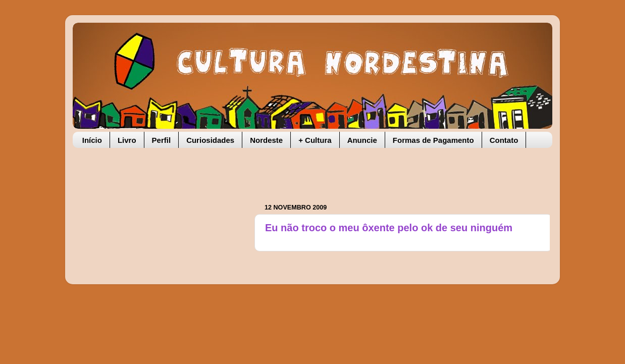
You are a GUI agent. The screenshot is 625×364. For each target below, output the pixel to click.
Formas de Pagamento (433, 140)
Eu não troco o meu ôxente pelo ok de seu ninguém (389, 228)
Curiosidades (210, 140)
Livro (127, 140)
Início (92, 140)
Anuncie (362, 140)
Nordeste (266, 140)
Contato (504, 140)
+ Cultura (315, 140)
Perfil (162, 140)
